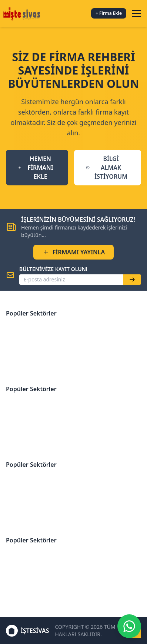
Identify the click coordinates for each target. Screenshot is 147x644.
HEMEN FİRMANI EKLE (36, 168)
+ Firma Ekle (109, 13)
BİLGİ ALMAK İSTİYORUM (107, 168)
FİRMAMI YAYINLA (74, 252)
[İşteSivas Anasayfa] (23, 13)
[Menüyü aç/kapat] (137, 13)
